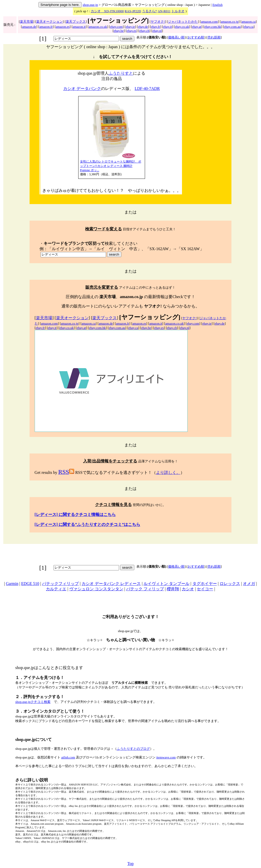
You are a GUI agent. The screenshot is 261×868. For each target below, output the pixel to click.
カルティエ (56, 589)
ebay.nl (157, 31)
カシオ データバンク (82, 89)
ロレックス (230, 584)
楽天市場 (27, 22)
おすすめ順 (196, 37)
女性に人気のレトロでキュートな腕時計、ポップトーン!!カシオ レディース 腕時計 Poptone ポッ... (111, 166)
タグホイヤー (205, 584)
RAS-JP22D (133, 11)
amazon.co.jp (230, 22)
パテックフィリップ (60, 584)
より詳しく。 (168, 472)
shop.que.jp (90, 5)
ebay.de (143, 27)
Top (131, 864)
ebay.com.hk (213, 27)
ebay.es (132, 31)
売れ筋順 (214, 37)
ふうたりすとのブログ (133, 749)
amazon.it (79, 27)
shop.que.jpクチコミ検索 (33, 702)
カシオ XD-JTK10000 (107, 11)
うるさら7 (149, 11)
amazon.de (29, 27)
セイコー (205, 589)
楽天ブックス (76, 22)
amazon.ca (249, 22)
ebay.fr (156, 27)
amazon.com (209, 22)
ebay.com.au (232, 27)
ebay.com (116, 27)
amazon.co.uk (98, 27)
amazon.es (63, 27)
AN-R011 (164, 11)
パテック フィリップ (145, 589)
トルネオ (178, 11)
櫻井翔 (173, 589)
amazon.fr (46, 27)
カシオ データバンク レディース (111, 584)
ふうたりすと (121, 73)
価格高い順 (176, 37)
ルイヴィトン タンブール (166, 584)
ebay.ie (130, 27)
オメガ (249, 584)
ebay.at (197, 27)
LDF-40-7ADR (147, 89)
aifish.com (68, 757)
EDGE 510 (30, 584)
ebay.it (167, 27)
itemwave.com (166, 757)
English (217, 5)
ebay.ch (144, 31)
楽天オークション (49, 22)
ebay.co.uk (182, 27)
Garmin (12, 584)
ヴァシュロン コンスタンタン (96, 589)
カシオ (188, 589)
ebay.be (119, 31)
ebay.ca (249, 27)
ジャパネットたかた (183, 22)
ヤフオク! (158, 22)
